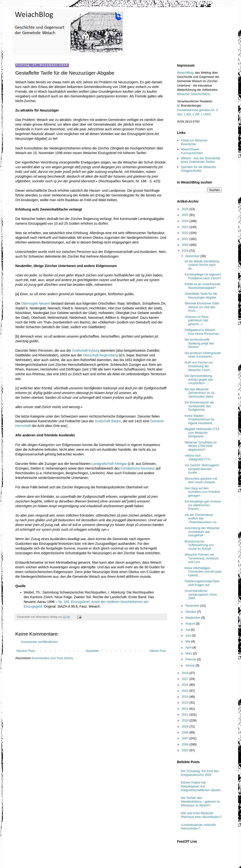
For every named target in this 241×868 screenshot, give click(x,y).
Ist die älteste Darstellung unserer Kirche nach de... (202, 265)
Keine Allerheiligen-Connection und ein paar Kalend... (203, 572)
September (193, 618)
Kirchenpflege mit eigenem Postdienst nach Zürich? (203, 276)
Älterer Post (158, 651)
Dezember (193, 256)
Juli (188, 630)
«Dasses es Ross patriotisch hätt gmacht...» (196, 320)
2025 (186, 215)
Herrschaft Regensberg (100, 355)
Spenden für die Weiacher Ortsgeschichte (198, 169)
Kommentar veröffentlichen (39, 642)
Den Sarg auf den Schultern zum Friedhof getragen (202, 492)
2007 (186, 738)
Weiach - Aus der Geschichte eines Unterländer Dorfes (200, 160)
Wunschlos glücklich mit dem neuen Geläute (201, 480)
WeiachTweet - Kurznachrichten (192, 151)
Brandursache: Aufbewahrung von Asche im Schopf (199, 545)
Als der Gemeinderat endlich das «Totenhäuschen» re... (201, 518)
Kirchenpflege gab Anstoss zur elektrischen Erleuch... (203, 505)
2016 (186, 685)
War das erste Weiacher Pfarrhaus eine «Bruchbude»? (201, 815)
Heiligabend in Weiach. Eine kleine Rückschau (202, 332)
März (189, 653)
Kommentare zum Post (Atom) (52, 658)
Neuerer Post (26, 651)
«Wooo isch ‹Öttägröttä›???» (197, 457)
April (189, 647)
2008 (186, 732)
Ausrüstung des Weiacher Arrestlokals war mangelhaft (202, 532)
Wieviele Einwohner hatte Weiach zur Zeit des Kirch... (202, 307)
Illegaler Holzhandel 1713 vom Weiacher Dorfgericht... (202, 433)
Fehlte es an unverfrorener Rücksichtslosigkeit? (203, 286)
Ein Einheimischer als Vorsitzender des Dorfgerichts (199, 406)
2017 (186, 679)
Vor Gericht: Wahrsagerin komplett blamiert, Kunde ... (202, 469)
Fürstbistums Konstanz (138, 468)
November (193, 606)
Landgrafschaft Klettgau (109, 464)
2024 (186, 221)
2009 (186, 727)
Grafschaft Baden (108, 421)
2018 (186, 673)
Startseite (92, 651)
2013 (186, 703)
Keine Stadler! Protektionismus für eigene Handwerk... (199, 419)
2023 (186, 227)
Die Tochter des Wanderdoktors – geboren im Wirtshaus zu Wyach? (200, 801)
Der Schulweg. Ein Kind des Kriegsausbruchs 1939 (200, 773)
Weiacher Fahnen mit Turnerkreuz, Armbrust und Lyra (201, 558)
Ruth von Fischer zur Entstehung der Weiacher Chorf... (199, 366)
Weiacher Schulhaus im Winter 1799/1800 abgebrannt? (201, 446)
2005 (186, 750)
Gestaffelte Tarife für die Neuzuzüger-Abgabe (201, 296)
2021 (186, 239)
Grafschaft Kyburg (86, 350)
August (191, 623)
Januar (191, 665)
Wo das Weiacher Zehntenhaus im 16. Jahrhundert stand (200, 393)
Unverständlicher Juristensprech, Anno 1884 (201, 594)
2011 (186, 715)
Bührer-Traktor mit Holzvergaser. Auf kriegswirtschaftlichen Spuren (201, 786)
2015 (186, 691)
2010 (186, 720)
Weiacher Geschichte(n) (193, 94)
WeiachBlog (185, 73)
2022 (186, 233)
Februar (191, 659)
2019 (186, 251)
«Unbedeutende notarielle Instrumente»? (198, 827)
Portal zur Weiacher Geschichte (194, 142)
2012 (186, 709)
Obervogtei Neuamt (36, 303)
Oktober (191, 612)
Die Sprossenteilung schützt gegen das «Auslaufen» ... (199, 379)
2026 (186, 209)
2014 (186, 697)
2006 (186, 744)
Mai (188, 641)
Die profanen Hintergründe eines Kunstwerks (203, 355)
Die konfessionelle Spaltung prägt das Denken (199, 343)
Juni (189, 635)
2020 (186, 245)
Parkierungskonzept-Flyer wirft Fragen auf (202, 583)
